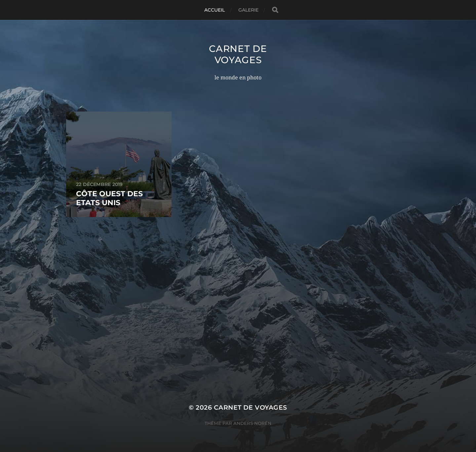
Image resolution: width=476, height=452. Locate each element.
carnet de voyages (238, 54)
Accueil (215, 10)
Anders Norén (252, 423)
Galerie (249, 10)
